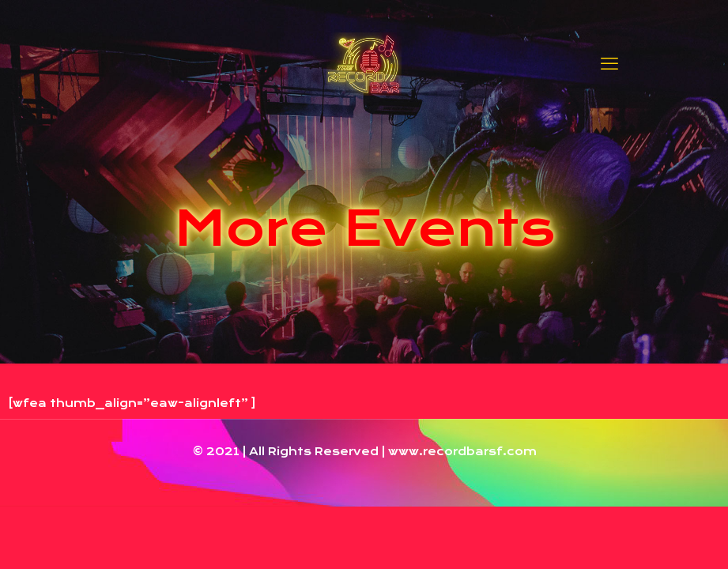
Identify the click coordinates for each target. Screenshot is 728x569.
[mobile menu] (609, 63)
